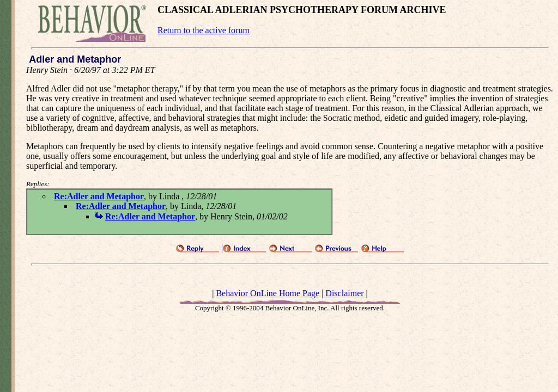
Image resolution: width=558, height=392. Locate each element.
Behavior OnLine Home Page (268, 293)
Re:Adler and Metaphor (99, 196)
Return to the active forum (204, 30)
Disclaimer (344, 293)
